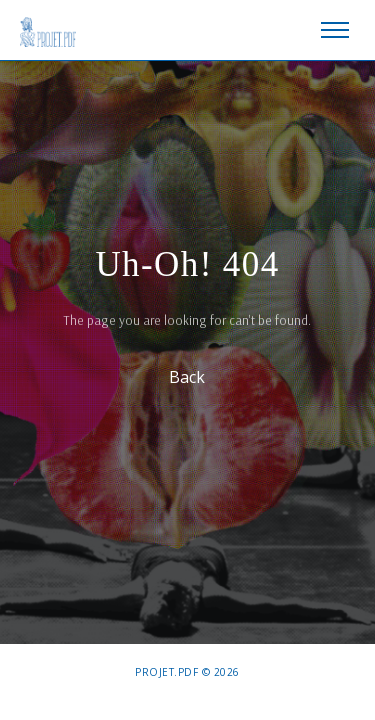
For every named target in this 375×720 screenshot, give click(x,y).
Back (188, 376)
